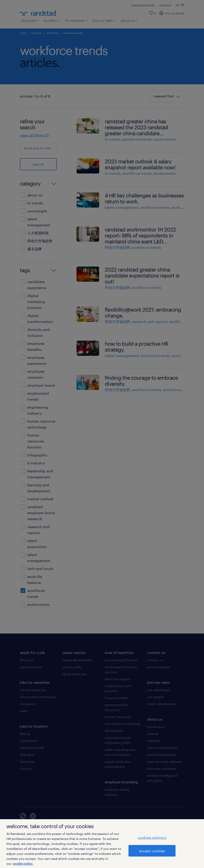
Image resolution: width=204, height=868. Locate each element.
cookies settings (152, 837)
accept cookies (152, 851)
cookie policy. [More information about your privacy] (23, 864)
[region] (102, 844)
